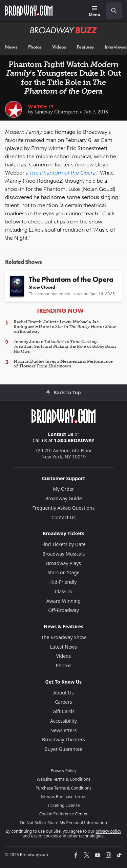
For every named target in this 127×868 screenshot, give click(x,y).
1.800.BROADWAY (74, 440)
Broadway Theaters (63, 739)
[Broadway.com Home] (29, 11)
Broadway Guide (63, 498)
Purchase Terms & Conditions (63, 788)
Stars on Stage (63, 572)
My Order (63, 489)
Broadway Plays (63, 563)
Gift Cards (63, 711)
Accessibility (63, 721)
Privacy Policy (64, 771)
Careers (63, 702)
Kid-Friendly (64, 582)
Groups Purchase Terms (64, 797)
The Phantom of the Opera (62, 173)
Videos (59, 47)
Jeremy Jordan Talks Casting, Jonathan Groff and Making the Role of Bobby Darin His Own (65, 347)
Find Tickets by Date (63, 544)
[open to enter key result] (114, 11)
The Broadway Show (63, 637)
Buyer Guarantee (64, 749)
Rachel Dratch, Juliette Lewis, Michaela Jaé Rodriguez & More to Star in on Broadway (65, 327)
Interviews (115, 47)
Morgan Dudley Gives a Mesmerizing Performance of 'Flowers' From (63, 364)
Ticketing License (64, 805)
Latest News (64, 647)
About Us (63, 693)
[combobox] (111, 11)
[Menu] (94, 12)
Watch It (41, 107)
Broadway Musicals (64, 554)
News (11, 47)
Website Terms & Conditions (63, 779)
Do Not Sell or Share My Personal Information (63, 823)
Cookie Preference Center (64, 814)
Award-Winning (63, 601)
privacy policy (108, 831)
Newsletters (64, 730)
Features (85, 47)
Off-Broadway (63, 610)
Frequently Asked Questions (64, 508)
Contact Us (61, 434)
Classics (63, 591)
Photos (35, 47)
